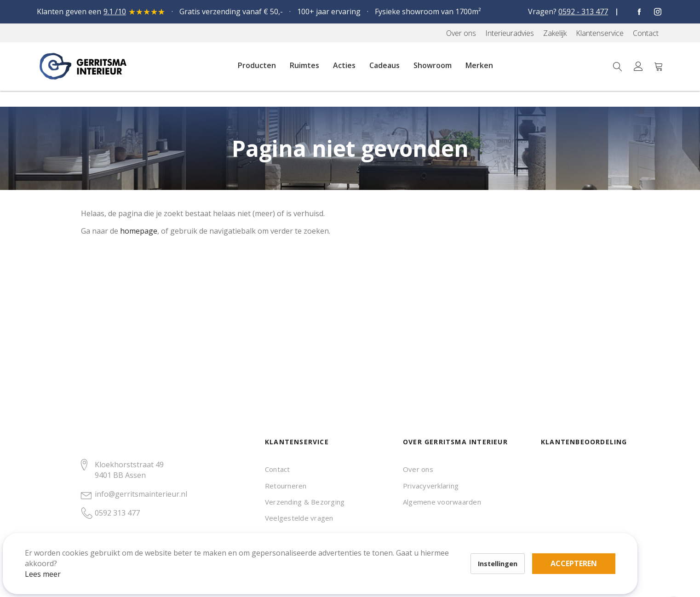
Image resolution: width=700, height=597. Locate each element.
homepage (139, 231)
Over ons (418, 469)
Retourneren (286, 486)
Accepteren (319, 546)
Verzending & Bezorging (305, 502)
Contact (278, 469)
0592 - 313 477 (583, 11)
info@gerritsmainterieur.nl (141, 494)
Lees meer (55, 562)
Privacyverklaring (431, 486)
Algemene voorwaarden (442, 502)
